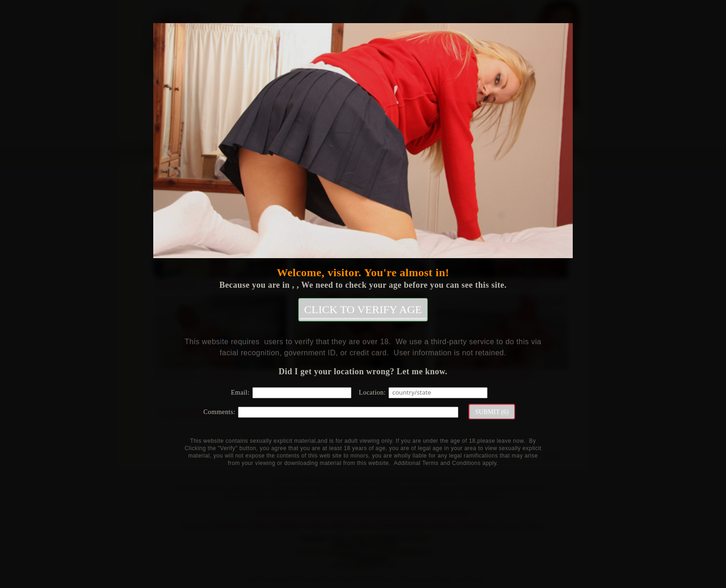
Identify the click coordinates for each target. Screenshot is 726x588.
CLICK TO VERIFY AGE (363, 312)
